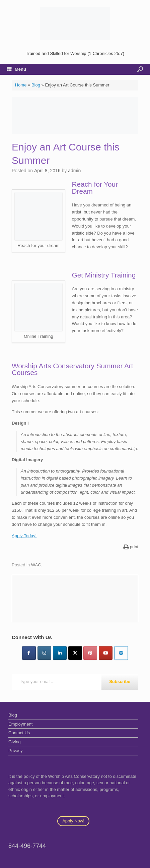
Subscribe (120, 681)
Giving (15, 742)
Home (21, 85)
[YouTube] (106, 653)
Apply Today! (24, 536)
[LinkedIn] (60, 653)
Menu (16, 69)
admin (74, 171)
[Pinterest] (90, 653)
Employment (20, 724)
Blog (36, 85)
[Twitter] (75, 653)
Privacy (16, 751)
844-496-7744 (27, 846)
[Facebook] (29, 653)
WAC (36, 565)
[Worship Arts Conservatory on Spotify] (121, 653)
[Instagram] (44, 653)
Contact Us (19, 733)
